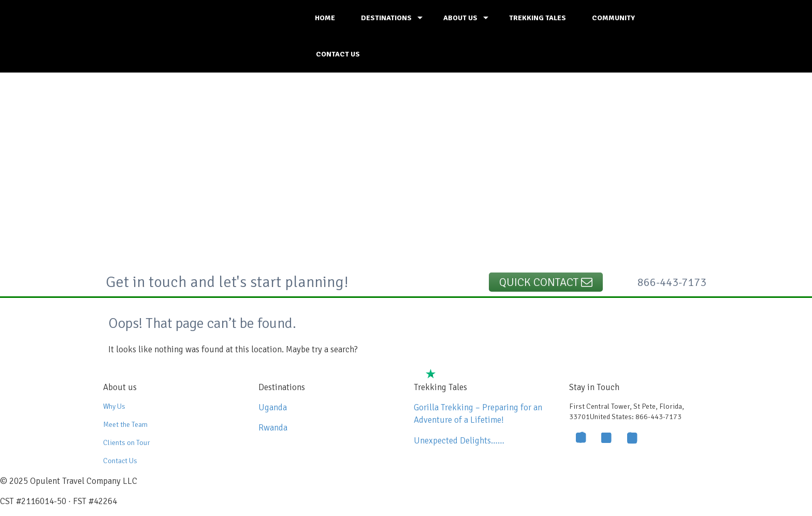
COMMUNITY (613, 18)
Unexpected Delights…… (459, 441)
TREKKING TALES (538, 18)
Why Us (114, 406)
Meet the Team (125, 425)
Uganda (273, 407)
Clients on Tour (127, 443)
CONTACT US (338, 54)
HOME (325, 18)
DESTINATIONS (386, 18)
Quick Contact (546, 282)
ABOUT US (460, 18)
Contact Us (120, 461)
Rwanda (273, 428)
